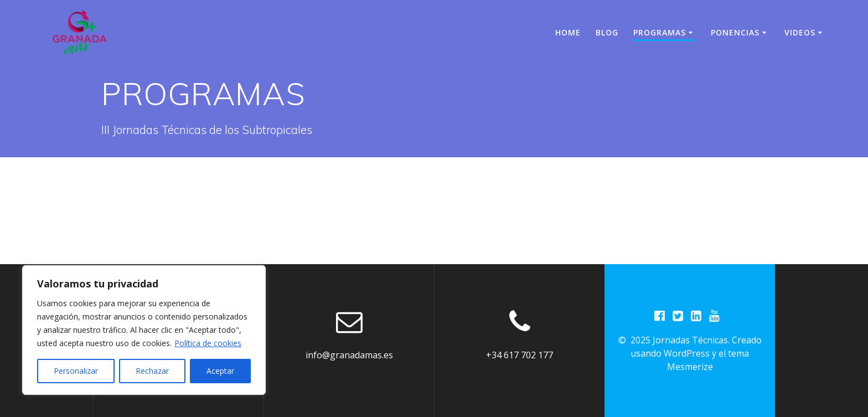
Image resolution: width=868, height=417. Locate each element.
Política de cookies (208, 343)
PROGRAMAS (660, 32)
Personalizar (76, 371)
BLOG (607, 32)
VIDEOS (800, 32)
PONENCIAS (735, 32)
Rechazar (152, 371)
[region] (144, 330)
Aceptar (220, 371)
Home (568, 32)
